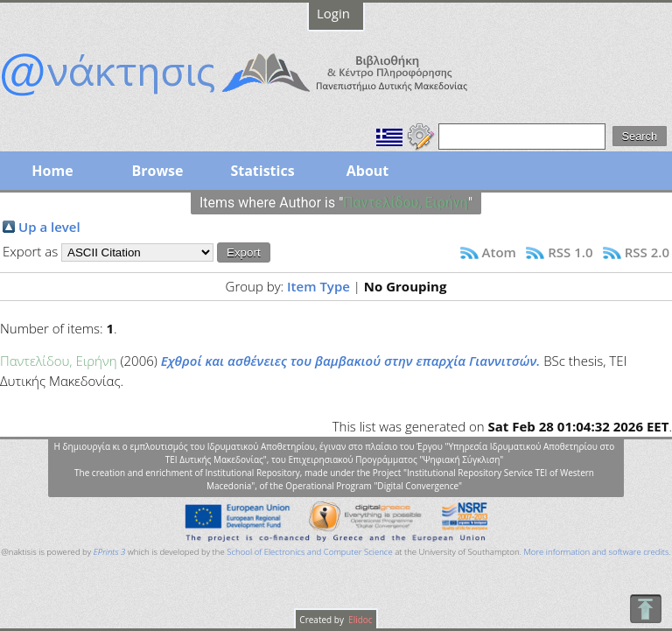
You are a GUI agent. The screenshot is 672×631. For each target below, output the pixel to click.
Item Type (318, 286)
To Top (645, 609)
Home (52, 171)
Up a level (49, 227)
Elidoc (360, 620)
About (368, 171)
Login (333, 13)
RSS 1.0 (570, 252)
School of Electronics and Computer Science (309, 552)
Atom (499, 252)
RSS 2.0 (647, 252)
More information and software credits (596, 552)
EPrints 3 (110, 552)
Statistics (262, 171)
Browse (157, 171)
